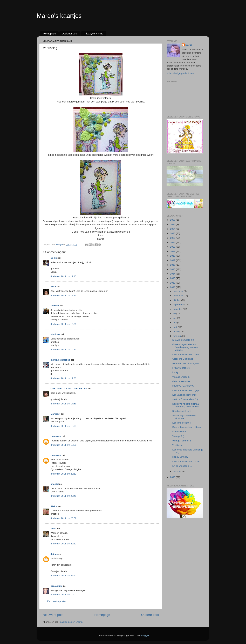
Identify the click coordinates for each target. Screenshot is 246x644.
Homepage (50, 34)
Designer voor (70, 34)
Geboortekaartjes (181, 381)
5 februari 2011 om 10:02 (63, 595)
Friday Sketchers (181, 368)
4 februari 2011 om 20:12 (63, 474)
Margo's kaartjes (59, 16)
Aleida (54, 506)
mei (175, 323)
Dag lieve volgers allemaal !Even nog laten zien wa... (187, 405)
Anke (53, 528)
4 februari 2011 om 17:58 (63, 404)
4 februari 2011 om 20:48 (63, 496)
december (178, 291)
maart (176, 332)
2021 (173, 242)
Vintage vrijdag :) (181, 377)
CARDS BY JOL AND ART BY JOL (69, 388)
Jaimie (54, 554)
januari (177, 472)
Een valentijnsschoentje (184, 395)
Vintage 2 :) (178, 436)
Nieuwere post (53, 615)
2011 (173, 287)
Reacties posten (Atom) (70, 622)
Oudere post (150, 615)
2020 (173, 247)
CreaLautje (57, 586)
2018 (173, 256)
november (178, 296)
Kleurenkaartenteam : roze (186, 461)
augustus (178, 309)
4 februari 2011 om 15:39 (63, 324)
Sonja (54, 258)
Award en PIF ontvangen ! (186, 363)
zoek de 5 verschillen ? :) (185, 399)
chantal (55, 484)
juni (175, 318)
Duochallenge (179, 432)
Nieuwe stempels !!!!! (183, 340)
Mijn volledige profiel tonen (180, 73)
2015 (173, 269)
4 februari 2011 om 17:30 (63, 378)
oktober (177, 300)
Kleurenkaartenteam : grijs (186, 390)
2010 (173, 477)
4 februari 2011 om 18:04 (63, 426)
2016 (173, 265)
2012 (173, 283)
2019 (173, 251)
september (179, 305)
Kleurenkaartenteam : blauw (187, 427)
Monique (55, 334)
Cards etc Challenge (183, 359)
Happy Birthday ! (181, 457)
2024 (173, 229)
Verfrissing (178, 445)
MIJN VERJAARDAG (183, 386)
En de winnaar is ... (182, 466)
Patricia (55, 306)
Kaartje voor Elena (182, 411)
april (175, 327)
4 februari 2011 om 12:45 (63, 276)
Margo (189, 45)
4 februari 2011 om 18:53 (63, 445)
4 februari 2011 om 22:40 (63, 576)
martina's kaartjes (60, 360)
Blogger (145, 635)
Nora (53, 287)
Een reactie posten (57, 601)
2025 (173, 224)
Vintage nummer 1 (182, 441)
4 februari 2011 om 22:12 (63, 544)
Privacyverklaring (93, 34)
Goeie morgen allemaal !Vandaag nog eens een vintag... (186, 347)
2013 (173, 278)
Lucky (175, 372)
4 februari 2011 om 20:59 (63, 518)
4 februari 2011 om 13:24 (63, 295)
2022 (173, 238)
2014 (173, 274)
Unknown (56, 436)
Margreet (55, 414)
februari (177, 336)
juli (175, 314)
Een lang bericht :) (182, 423)
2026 (173, 220)
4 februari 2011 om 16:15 (63, 349)
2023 (173, 233)
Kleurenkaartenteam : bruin (186, 354)
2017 (173, 260)
